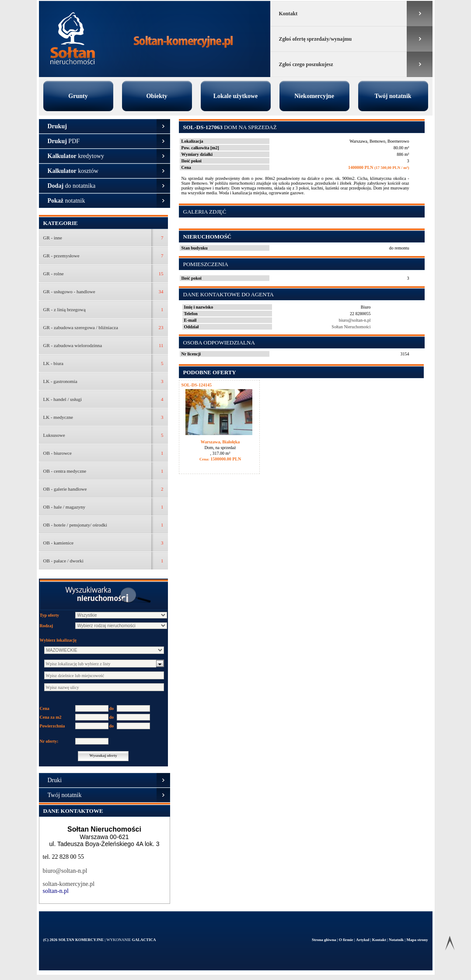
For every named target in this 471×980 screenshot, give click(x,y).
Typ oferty (50, 615)
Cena (45, 708)
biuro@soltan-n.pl (65, 871)
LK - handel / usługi (63, 399)
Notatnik (397, 940)
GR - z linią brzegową (65, 309)
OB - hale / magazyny (65, 507)
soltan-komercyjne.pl (69, 884)
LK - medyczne (58, 417)
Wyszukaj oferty (103, 755)
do (112, 708)
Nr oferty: (49, 741)
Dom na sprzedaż (230, 127)
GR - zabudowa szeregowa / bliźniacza (81, 327)
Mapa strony (417, 940)
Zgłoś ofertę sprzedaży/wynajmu (316, 39)
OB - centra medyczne (65, 471)
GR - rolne (54, 274)
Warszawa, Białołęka (220, 442)
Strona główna (324, 940)
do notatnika (72, 186)
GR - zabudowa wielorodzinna (73, 345)
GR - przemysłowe (61, 256)
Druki (55, 780)
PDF (64, 141)
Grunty (78, 96)
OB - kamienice (59, 543)
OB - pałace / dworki (63, 561)
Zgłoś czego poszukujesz (306, 64)
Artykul (363, 940)
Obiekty (157, 96)
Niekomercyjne (314, 96)
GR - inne (53, 238)
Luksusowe (54, 435)
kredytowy (76, 156)
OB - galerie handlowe (65, 489)
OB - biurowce (58, 453)
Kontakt (288, 14)
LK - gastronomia (60, 381)
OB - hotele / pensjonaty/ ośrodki (75, 525)
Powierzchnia (52, 726)
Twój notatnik (393, 96)
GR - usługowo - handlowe (69, 292)
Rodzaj (47, 626)
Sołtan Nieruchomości (351, 327)
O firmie (347, 940)
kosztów (73, 171)
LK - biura (53, 363)
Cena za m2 (51, 717)
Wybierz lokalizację (58, 640)
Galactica (144, 940)
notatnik (66, 201)
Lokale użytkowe (236, 96)
